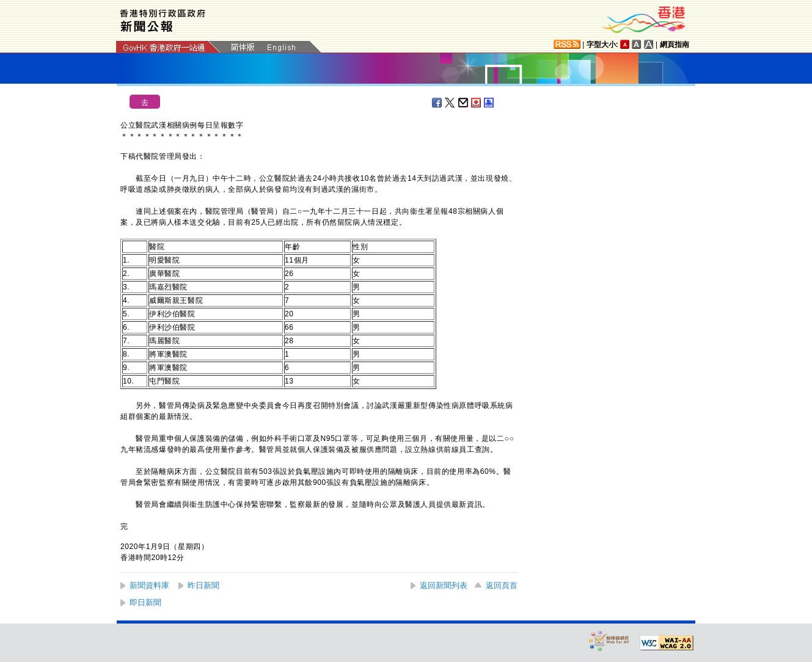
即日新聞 (145, 602)
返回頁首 (502, 585)
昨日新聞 (203, 585)
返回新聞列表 (444, 585)
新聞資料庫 (149, 585)
